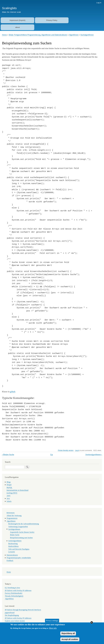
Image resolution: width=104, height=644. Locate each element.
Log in (99, 3)
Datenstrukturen (12, 555)
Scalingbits (9, 8)
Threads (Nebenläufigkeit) (14, 596)
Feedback (10, 561)
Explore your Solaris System (15, 621)
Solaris (9, 501)
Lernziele (12, 552)
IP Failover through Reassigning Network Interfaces (23, 610)
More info (53, 630)
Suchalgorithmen (87, 35)
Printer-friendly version (66, 450)
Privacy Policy (52, 20)
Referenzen (11, 513)
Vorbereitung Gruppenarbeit (18, 527)
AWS (8, 496)
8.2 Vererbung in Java (12, 588)
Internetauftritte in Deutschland (17, 490)
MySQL (9, 488)
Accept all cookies (70, 641)
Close (92, 624)
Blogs (9, 482)
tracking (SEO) (12, 493)
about (18, 27)
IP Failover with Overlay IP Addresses (18, 591)
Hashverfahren (13, 546)
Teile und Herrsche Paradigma (19, 549)
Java (8, 498)
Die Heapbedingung (12, 615)
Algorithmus (9, 599)
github (13, 392)
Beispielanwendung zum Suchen (21, 538)
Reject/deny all (68, 635)
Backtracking (13, 544)
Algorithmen (74, 35)
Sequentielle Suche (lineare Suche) (22, 532)
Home (4, 35)
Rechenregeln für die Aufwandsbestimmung (24, 524)
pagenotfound (10, 613)
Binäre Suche (8, 455)
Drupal (9, 485)
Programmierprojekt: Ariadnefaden (19, 558)
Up (51, 455)
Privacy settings (52, 622)
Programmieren (12, 518)
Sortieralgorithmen (94, 455)
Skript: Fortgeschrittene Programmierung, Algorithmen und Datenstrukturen (38, 35)
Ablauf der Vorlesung (14, 516)
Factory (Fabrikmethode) (14, 593)
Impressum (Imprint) (17, 20)
